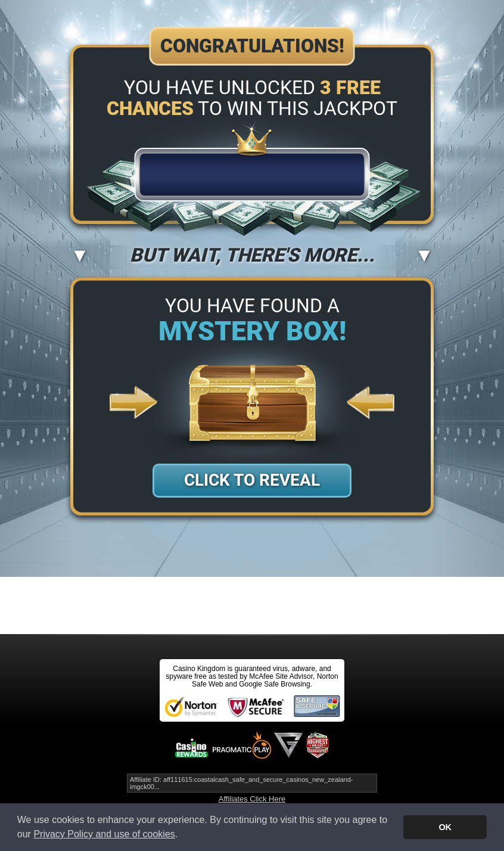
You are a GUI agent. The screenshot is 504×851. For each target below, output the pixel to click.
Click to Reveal (252, 480)
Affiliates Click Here (252, 799)
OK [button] (445, 827)
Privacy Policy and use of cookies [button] (104, 834)
